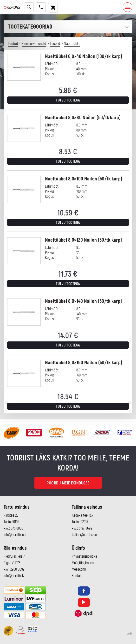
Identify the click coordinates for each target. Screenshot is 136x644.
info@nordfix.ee (15, 535)
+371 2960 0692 (14, 569)
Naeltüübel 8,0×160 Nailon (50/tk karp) (84, 363)
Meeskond (79, 569)
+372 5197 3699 (82, 528)
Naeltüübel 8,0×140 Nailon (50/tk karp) (83, 301)
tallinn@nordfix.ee (84, 535)
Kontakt (77, 576)
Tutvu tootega (68, 100)
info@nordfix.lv (14, 576)
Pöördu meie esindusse (68, 483)
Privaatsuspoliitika (84, 556)
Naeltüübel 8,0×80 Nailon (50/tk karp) (83, 118)
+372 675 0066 (13, 528)
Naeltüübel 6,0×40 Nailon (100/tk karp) (84, 57)
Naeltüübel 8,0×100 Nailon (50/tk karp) (84, 179)
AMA (130, 634)
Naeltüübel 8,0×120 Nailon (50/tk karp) (83, 240)
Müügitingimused (84, 563)
